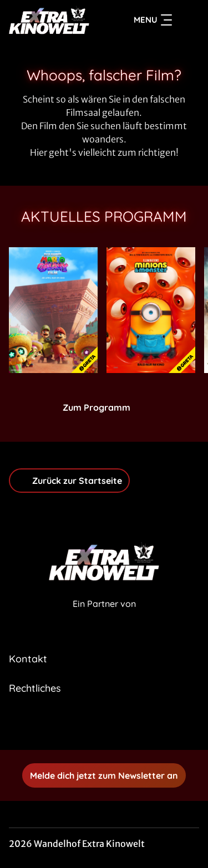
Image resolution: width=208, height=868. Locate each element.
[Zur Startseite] (49, 20)
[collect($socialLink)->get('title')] (92, 726)
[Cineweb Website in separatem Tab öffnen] (104, 616)
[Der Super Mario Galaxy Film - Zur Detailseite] (53, 310)
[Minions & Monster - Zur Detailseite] (151, 310)
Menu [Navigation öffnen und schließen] (153, 20)
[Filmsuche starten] (188, 20)
